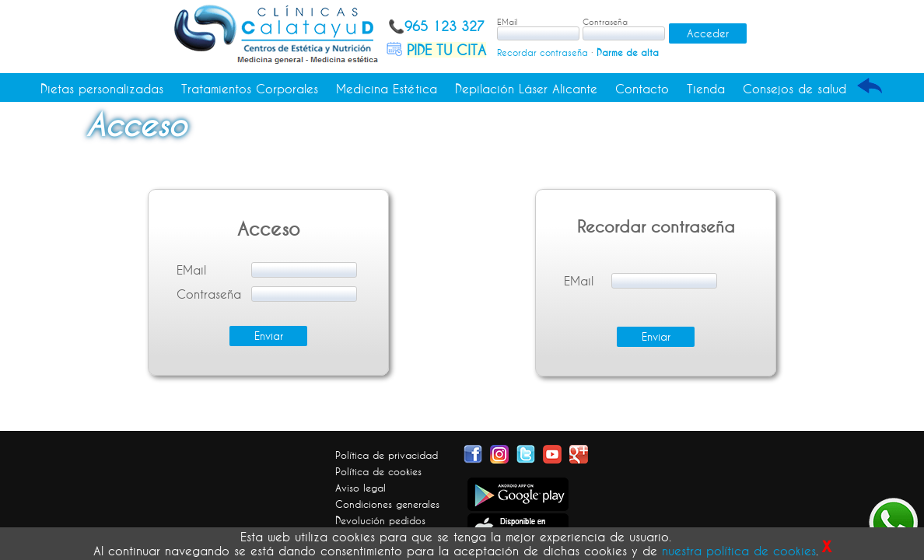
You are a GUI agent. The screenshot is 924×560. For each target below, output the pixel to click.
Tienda (706, 89)
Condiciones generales (387, 504)
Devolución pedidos (380, 520)
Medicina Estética (387, 89)
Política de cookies (378, 471)
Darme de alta (628, 52)
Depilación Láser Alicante (526, 89)
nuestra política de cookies (739, 551)
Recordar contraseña (542, 52)
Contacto (642, 89)
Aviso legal (360, 488)
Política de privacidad (387, 455)
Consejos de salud (794, 89)
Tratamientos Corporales (250, 89)
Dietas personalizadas (102, 89)
